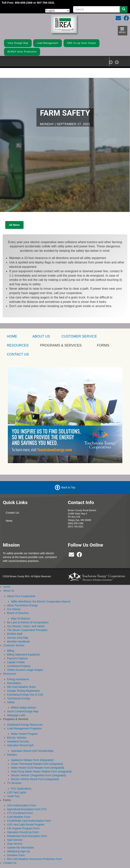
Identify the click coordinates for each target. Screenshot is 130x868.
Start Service (15, 840)
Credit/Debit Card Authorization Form (29, 821)
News (9, 521)
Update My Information (21, 848)
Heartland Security (18, 741)
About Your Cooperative (21, 596)
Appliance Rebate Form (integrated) (32, 760)
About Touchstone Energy (22, 605)
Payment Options (17, 658)
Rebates (12, 755)
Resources (10, 674)
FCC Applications (21, 789)
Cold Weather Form (19, 817)
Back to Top (68, 487)
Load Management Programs (24, 728)
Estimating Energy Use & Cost (25, 695)
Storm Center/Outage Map (23, 711)
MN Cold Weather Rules (21, 687)
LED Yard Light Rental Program (26, 825)
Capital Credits (16, 662)
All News (14, 225)
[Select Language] (57, 11)
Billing (11, 651)
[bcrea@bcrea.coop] (71, 556)
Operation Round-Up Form (23, 832)
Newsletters (14, 683)
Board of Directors (18, 613)
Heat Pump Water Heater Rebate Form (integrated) (41, 772)
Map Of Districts (20, 619)
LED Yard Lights (17, 792)
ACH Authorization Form (21, 805)
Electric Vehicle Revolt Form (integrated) (35, 779)
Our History (14, 609)
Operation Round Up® (20, 745)
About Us (41, 336)
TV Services (14, 783)
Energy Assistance (18, 679)
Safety (11, 702)
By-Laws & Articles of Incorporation (28, 622)
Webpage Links (16, 715)
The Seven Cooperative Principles (27, 630)
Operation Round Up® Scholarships (32, 751)
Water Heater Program (24, 734)
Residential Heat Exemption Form (27, 836)
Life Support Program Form (23, 828)
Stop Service (15, 844)
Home (7, 587)
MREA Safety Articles (23, 708)
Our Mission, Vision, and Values (26, 626)
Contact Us (12, 513)
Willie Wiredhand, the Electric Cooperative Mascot (40, 602)
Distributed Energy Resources (25, 725)
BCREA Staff (15, 634)
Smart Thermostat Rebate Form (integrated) (37, 764)
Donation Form (16, 855)
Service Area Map (18, 638)
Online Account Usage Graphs (25, 670)
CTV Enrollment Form (20, 813)
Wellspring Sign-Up (19, 851)
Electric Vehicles (17, 738)
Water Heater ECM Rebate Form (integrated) (38, 768)
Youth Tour (13, 796)
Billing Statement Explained (23, 655)
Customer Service (79, 336)
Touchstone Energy (19, 698)
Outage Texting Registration (24, 691)
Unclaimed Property (19, 666)
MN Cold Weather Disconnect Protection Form (35, 859)
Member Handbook (18, 642)
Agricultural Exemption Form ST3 (27, 809)
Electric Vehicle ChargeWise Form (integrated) (38, 775)
